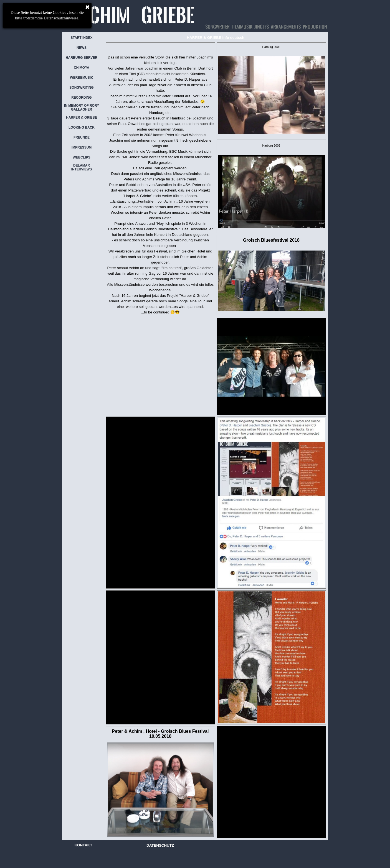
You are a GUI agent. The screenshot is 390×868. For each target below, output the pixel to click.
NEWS (82, 48)
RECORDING (81, 98)
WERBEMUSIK (81, 78)
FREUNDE (82, 137)
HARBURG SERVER (82, 58)
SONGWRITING (81, 88)
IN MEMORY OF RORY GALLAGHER (82, 108)
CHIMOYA (82, 68)
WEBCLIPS (81, 157)
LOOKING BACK (82, 127)
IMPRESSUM (82, 147)
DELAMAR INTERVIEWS (82, 167)
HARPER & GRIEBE (82, 118)
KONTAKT (83, 845)
